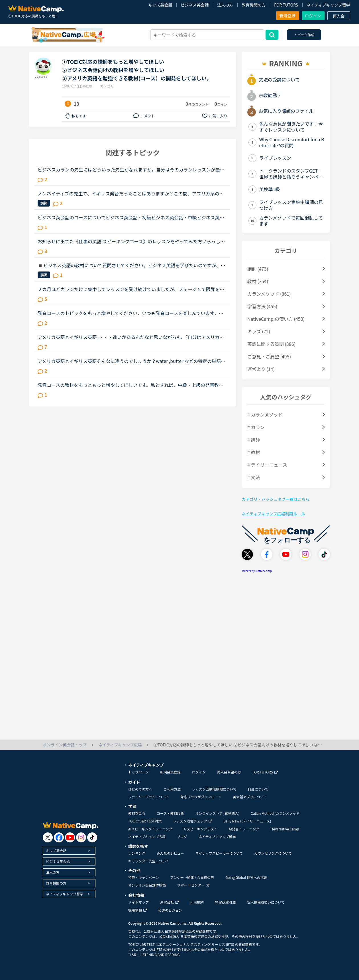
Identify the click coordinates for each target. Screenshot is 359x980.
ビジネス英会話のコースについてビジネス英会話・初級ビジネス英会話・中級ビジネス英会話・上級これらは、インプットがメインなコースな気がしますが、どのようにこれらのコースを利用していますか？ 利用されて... (131, 217)
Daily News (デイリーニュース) (247, 821)
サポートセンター (193, 885)
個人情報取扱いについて (266, 902)
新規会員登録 (170, 772)
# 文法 (254, 477)
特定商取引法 (225, 902)
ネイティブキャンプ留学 (328, 5)
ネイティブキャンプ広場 (147, 837)
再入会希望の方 (229, 772)
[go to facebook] (59, 837)
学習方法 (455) (262, 306)
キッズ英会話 (160, 5)
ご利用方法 (172, 789)
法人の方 (225, 5)
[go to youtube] (70, 837)
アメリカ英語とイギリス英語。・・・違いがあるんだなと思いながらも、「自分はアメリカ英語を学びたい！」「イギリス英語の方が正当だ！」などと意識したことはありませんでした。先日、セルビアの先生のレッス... (132, 337)
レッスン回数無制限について (214, 789)
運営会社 (169, 902)
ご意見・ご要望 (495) (269, 356)
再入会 (339, 16)
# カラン (256, 427)
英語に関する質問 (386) (271, 344)
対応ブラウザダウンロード (201, 797)
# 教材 (254, 452)
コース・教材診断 (170, 813)
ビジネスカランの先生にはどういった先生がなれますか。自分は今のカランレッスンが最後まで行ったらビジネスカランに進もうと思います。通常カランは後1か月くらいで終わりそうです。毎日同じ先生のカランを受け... (132, 170)
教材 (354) (258, 281)
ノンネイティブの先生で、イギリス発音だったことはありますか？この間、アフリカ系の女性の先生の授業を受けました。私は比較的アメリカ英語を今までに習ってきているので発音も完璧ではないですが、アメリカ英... (131, 193)
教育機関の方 (254, 5)
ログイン (313, 16)
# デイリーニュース (267, 465)
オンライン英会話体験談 (147, 885)
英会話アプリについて (250, 797)
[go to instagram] (81, 837)
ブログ (182, 837)
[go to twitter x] (48, 837)
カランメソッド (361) (269, 294)
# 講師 (254, 440)
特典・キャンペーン (143, 877)
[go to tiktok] (92, 837)
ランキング (137, 853)
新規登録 (287, 16)
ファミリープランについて (149, 797)
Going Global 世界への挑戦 (246, 877)
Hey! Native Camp (285, 829)
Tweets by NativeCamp (257, 571)
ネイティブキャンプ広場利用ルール (273, 514)
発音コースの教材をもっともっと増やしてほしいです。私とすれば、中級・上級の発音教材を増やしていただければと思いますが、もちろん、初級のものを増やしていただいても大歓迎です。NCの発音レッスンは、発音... (131, 385)
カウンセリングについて (273, 853)
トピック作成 (304, 35)
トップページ (138, 772)
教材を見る (137, 813)
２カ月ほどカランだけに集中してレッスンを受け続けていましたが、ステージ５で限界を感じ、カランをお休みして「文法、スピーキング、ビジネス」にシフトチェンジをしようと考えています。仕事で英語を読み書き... (131, 289)
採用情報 (137, 910)
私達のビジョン (170, 910)
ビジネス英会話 (195, 5)
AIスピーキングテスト (200, 829)
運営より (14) (261, 369)
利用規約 (197, 902)
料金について (258, 789)
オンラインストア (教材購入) (217, 813)
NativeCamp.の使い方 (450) (276, 319)
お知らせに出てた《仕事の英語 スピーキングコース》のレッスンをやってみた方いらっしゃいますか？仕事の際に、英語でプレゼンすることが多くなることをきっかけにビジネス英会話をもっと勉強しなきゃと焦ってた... (131, 241)
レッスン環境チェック (192, 821)
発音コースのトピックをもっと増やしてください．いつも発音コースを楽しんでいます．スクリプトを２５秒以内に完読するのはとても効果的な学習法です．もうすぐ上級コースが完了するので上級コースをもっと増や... (131, 313)
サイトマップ (138, 902)
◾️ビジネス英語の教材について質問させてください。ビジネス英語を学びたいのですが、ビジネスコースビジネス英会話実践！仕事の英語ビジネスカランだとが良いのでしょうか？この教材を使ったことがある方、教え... (131, 265)
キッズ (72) (259, 331)
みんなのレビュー (170, 853)
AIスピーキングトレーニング (150, 829)
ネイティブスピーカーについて (219, 853)
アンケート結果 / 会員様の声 (192, 877)
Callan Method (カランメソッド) (276, 813)
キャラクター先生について (149, 861)
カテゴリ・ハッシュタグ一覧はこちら (276, 499)
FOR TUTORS (286, 5)
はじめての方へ (140, 789)
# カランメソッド (265, 415)
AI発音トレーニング (244, 829)
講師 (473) (258, 269)
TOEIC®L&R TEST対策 (145, 821)
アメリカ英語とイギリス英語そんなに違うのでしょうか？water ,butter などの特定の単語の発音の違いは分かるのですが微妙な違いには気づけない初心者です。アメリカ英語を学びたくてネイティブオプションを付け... (131, 361)
